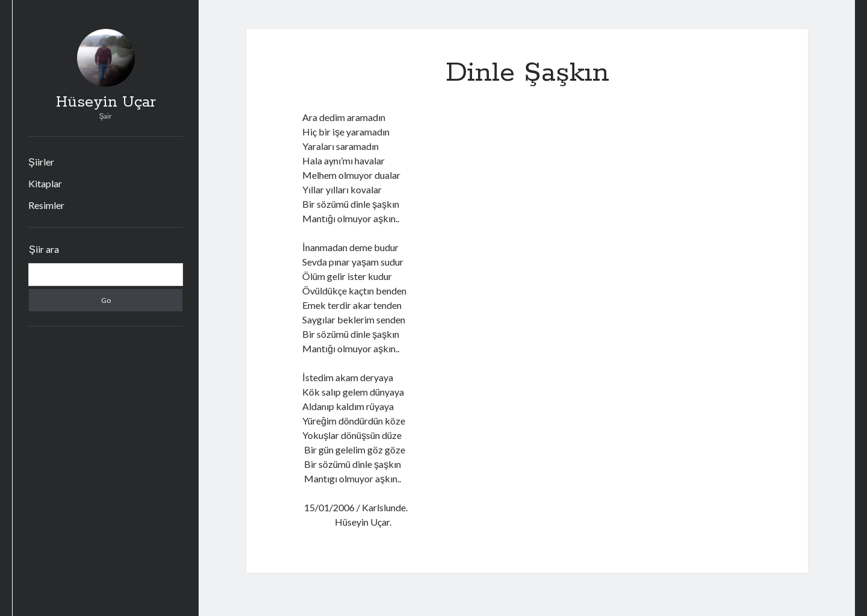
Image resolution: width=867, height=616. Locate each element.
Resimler (46, 205)
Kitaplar (45, 183)
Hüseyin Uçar (106, 102)
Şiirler (41, 162)
